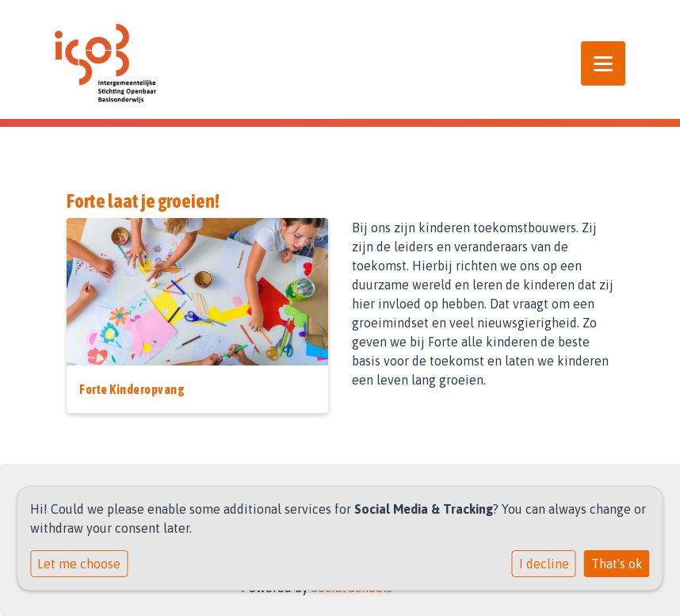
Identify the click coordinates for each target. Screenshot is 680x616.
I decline (544, 564)
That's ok (617, 564)
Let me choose (79, 564)
